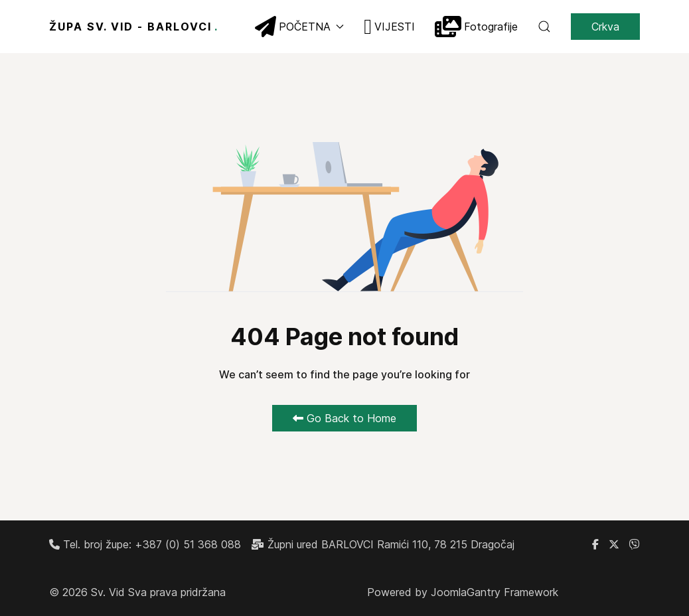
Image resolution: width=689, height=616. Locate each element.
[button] (544, 27)
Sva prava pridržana (177, 592)
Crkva (605, 27)
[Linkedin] (635, 544)
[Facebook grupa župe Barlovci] (595, 544)
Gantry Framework (512, 592)
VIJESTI (389, 27)
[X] (614, 544)
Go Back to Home (344, 418)
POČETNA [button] (299, 27)
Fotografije (476, 27)
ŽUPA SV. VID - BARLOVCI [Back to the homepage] (134, 27)
